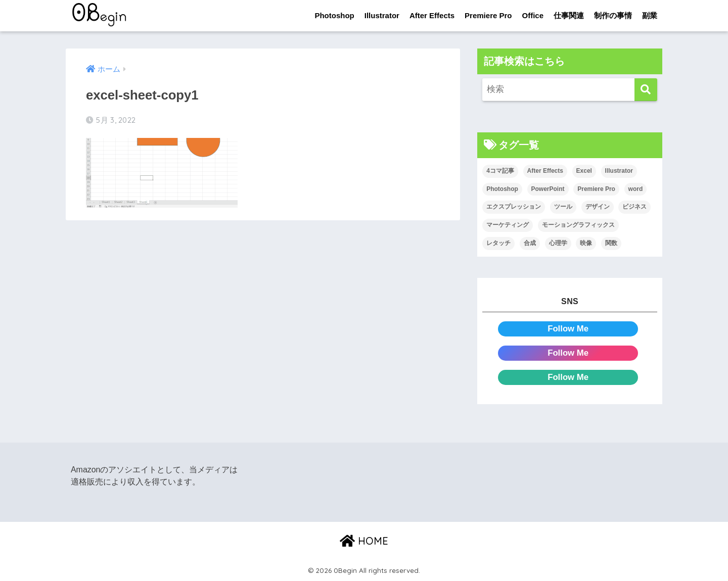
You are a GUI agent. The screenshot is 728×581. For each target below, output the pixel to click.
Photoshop (334, 15)
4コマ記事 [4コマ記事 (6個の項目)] (500, 171)
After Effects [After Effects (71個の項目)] (545, 171)
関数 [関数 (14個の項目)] (611, 243)
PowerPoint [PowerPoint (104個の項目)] (548, 189)
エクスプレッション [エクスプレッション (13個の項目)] (514, 207)
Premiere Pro (488, 15)
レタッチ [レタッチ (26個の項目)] (498, 243)
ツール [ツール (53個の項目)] (563, 207)
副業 (650, 15)
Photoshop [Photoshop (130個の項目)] (502, 189)
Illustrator (382, 15)
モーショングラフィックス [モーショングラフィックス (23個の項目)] (578, 225)
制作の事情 (613, 15)
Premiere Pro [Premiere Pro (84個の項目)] (596, 189)
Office (533, 15)
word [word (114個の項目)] (636, 189)
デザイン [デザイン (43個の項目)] (598, 207)
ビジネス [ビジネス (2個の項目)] (634, 207)
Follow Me (568, 329)
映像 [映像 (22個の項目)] (586, 243)
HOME (364, 541)
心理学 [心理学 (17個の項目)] (558, 243)
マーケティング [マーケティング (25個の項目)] (508, 225)
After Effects (432, 15)
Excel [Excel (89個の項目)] (584, 171)
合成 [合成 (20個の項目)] (530, 243)
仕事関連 (569, 15)
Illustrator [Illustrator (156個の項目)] (619, 171)
